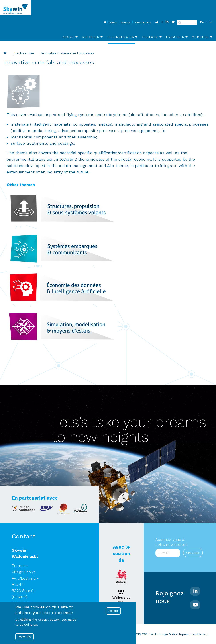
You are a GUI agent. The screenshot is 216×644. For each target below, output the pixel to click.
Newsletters (143, 22)
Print (156, 22)
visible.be (200, 634)
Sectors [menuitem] (150, 37)
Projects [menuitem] (175, 37)
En (202, 22)
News (113, 22)
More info (25, 637)
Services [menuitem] (91, 37)
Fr (210, 22)
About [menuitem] (68, 37)
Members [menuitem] (201, 37)
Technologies (25, 53)
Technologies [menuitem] (121, 37)
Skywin (6, 53)
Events (126, 22)
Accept (113, 611)
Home (104, 22)
